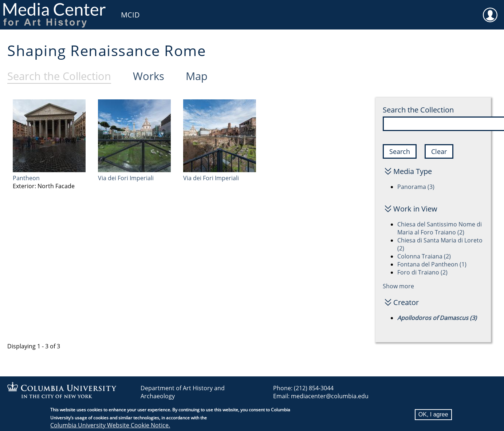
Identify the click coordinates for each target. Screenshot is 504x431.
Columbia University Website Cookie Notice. (110, 426)
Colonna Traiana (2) (424, 256)
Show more (398, 286)
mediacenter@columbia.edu (330, 396)
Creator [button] (406, 302)
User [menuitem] (490, 10)
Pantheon (26, 178)
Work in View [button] (415, 209)
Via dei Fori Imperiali (126, 178)
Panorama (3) (416, 187)
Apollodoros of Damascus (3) (437, 318)
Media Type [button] (413, 171)
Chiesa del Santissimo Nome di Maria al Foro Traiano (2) (440, 228)
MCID (130, 15)
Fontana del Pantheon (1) (432, 264)
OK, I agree (433, 416)
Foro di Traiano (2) (422, 272)
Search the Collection (418, 110)
